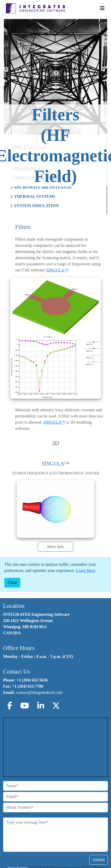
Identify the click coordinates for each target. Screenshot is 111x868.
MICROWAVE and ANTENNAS (43, 187)
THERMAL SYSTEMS (35, 196)
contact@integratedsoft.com (39, 692)
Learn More (86, 570)
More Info (55, 547)
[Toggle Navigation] (102, 8)
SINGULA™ (57, 270)
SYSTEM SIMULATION (36, 206)
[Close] (12, 583)
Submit (99, 860)
